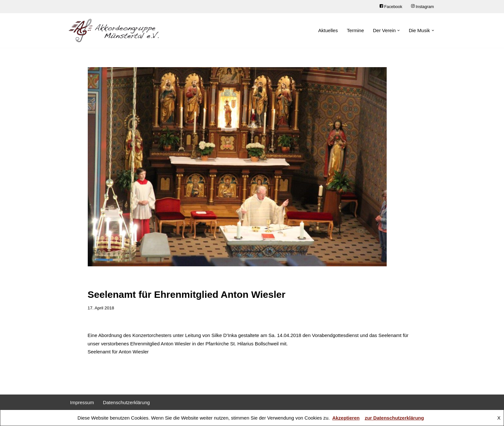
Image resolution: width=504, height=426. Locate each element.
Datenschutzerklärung (126, 402)
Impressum (82, 402)
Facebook (391, 7)
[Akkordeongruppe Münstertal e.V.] (114, 31)
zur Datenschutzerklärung (394, 418)
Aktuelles (328, 30)
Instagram (423, 7)
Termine (355, 30)
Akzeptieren (346, 418)
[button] (399, 31)
